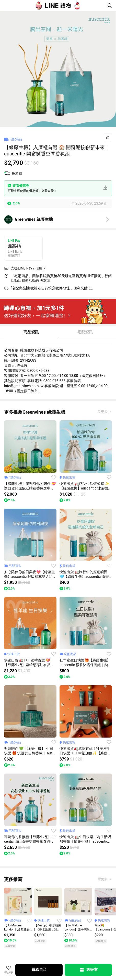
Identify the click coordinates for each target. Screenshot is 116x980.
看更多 (103, 412)
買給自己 (39, 970)
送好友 (88, 970)
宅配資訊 (85, 332)
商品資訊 (31, 332)
